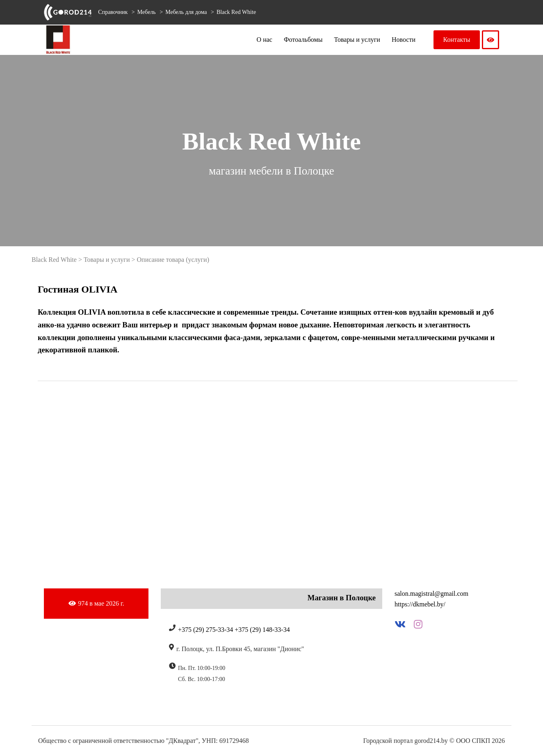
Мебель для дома (187, 12)
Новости (404, 40)
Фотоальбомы (303, 40)
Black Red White (236, 12)
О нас (265, 40)
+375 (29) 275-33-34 (205, 630)
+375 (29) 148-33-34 (262, 630)
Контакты (457, 40)
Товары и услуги (357, 40)
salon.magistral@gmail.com (431, 594)
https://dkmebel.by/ (420, 604)
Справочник (113, 12)
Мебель (147, 12)
